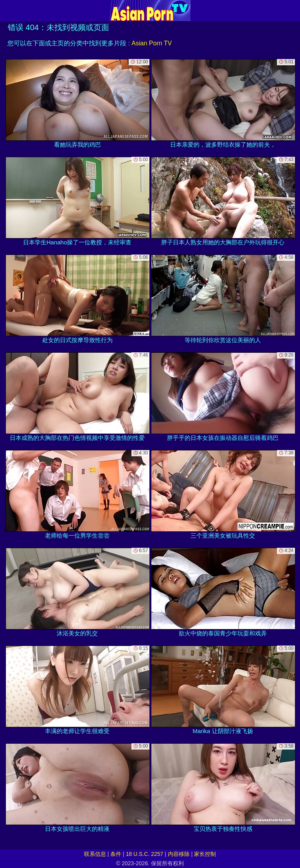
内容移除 (179, 854)
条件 (116, 854)
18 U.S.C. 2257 (145, 854)
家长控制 (205, 854)
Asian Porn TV (152, 43)
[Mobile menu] (7, 11)
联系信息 (95, 854)
